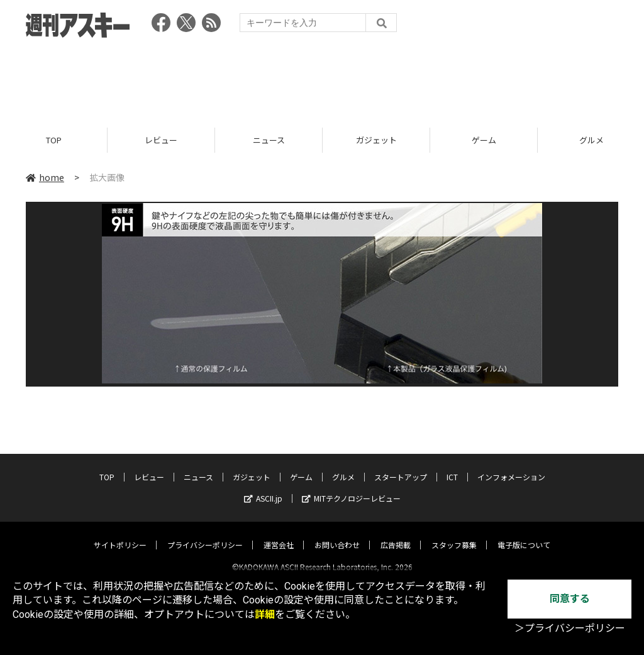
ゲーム (484, 140)
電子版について (524, 534)
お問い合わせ (337, 534)
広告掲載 (396, 534)
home (45, 177)
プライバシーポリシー (205, 534)
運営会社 (279, 534)
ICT (452, 466)
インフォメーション (511, 466)
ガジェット (376, 140)
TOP (54, 140)
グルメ (343, 466)
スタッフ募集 (454, 534)
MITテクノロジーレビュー (351, 487)
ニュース (269, 140)
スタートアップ (401, 466)
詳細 (265, 614)
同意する (570, 599)
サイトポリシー (120, 534)
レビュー (161, 140)
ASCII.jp (263, 487)
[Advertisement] (322, 79)
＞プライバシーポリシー (570, 628)
